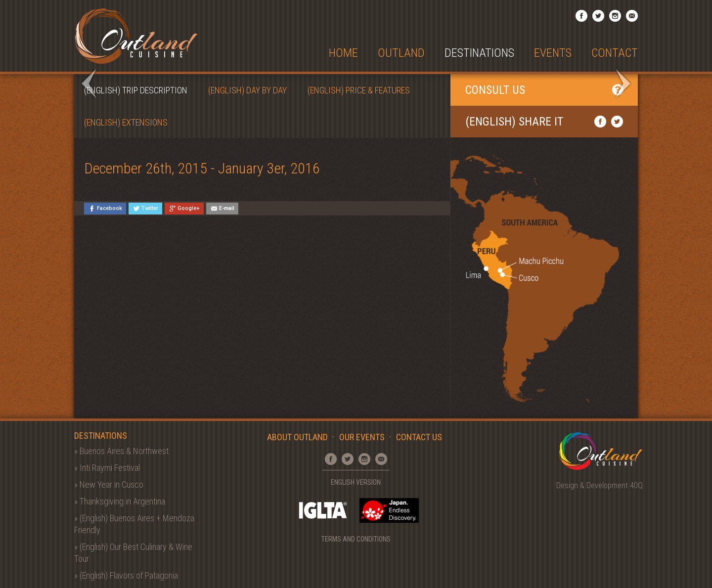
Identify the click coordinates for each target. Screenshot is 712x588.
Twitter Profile (598, 16)
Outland (401, 53)
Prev (89, 84)
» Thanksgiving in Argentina (120, 501)
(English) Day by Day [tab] (247, 90)
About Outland (297, 437)
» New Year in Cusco (109, 484)
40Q (636, 485)
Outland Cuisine (136, 36)
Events (553, 53)
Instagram (615, 16)
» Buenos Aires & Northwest (121, 451)
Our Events (362, 437)
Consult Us (544, 90)
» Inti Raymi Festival (107, 468)
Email (632, 16)
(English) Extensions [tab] (126, 122)
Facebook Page (581, 16)
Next (623, 84)
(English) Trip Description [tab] (136, 90)
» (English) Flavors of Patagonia (126, 575)
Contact (615, 53)
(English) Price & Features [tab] (359, 90)
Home (343, 53)
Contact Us (419, 437)
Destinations (479, 53)
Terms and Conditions (356, 539)
